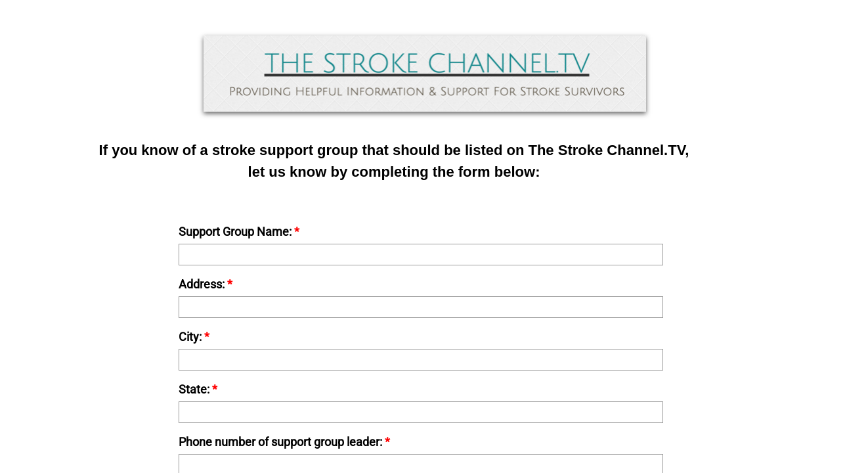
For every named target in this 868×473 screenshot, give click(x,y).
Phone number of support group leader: (284, 442)
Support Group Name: (239, 232)
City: (194, 337)
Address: (206, 284)
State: (198, 390)
